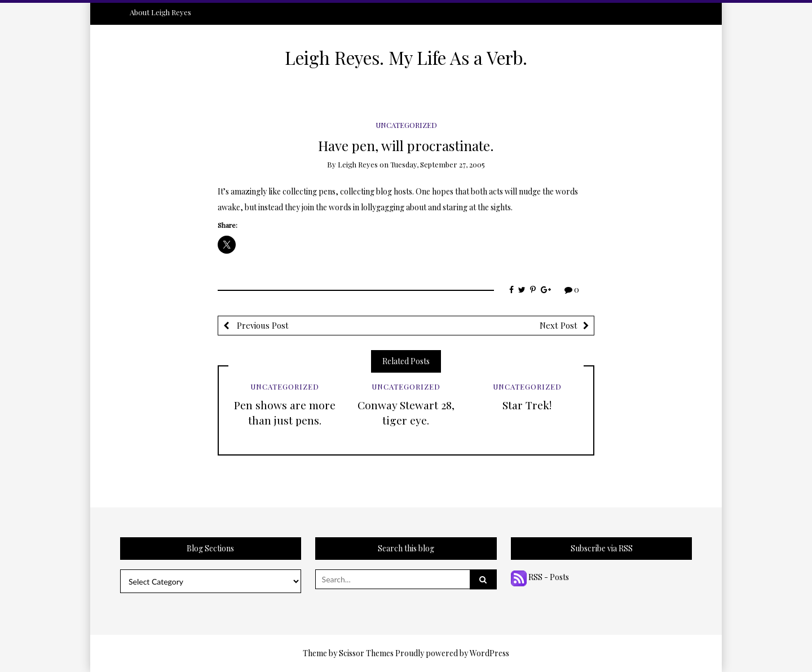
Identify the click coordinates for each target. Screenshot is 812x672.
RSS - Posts (540, 577)
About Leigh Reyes (160, 12)
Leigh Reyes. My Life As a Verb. (406, 58)
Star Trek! (527, 405)
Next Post (559, 325)
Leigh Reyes (358, 164)
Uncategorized (406, 125)
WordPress (489, 653)
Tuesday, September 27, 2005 (438, 164)
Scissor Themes (366, 653)
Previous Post (262, 325)
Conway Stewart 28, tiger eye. (406, 412)
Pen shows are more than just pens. (285, 412)
